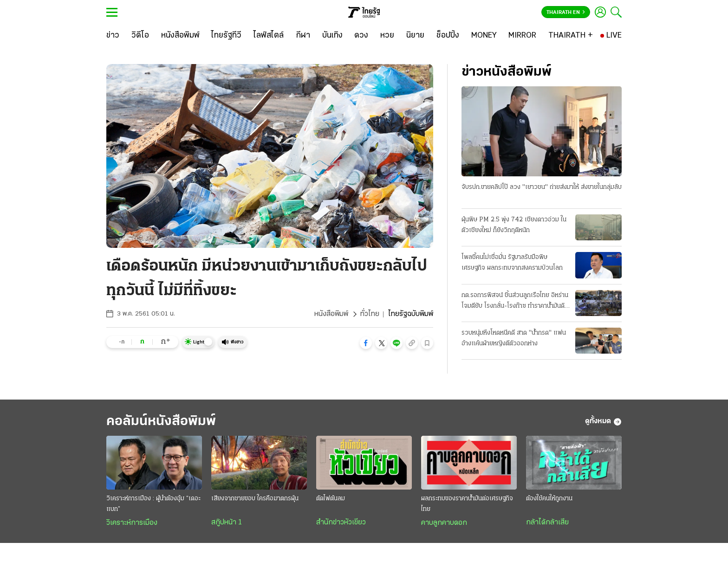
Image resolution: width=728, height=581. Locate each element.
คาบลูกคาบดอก (444, 523)
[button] (366, 343)
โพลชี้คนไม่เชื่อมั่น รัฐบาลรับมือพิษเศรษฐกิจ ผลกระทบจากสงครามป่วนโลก (512, 263)
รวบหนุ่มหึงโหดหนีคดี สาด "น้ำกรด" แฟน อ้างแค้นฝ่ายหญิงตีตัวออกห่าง (514, 338)
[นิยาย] (415, 36)
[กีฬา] (303, 36)
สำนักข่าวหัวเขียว (341, 523)
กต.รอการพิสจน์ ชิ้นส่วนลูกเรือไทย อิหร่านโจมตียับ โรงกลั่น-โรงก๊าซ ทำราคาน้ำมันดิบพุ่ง (515, 302)
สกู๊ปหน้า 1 (227, 523)
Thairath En (566, 13)
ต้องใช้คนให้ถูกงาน (549, 499)
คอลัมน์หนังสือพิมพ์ (161, 422)
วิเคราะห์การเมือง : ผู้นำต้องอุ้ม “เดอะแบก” (153, 504)
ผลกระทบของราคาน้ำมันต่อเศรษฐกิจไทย (467, 504)
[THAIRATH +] (571, 36)
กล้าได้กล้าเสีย (547, 523)
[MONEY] (484, 36)
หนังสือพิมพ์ (331, 314)
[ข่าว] (113, 36)
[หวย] (387, 36)
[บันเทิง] (332, 36)
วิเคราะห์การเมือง (132, 523)
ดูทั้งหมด (603, 422)
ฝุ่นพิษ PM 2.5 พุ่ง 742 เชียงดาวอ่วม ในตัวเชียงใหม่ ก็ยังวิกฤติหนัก (514, 225)
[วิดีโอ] (140, 36)
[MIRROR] (522, 36)
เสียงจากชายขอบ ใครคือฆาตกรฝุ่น (255, 499)
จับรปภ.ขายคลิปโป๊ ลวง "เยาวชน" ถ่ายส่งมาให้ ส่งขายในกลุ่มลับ (542, 187)
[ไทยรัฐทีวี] (226, 36)
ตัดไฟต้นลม (331, 499)
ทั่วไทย (370, 314)
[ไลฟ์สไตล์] (269, 36)
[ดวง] (361, 36)
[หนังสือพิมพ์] (180, 36)
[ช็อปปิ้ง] (448, 36)
